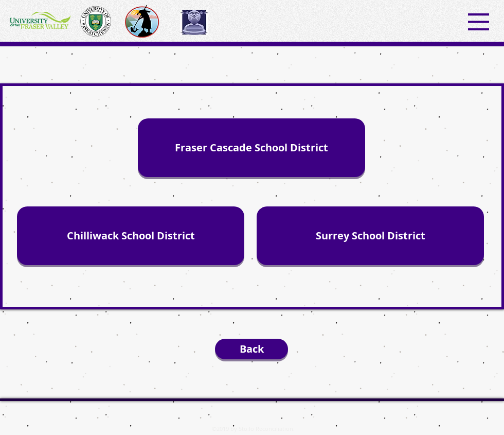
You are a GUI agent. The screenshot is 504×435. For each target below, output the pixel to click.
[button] (479, 22)
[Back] (251, 349)
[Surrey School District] (370, 236)
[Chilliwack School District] (131, 236)
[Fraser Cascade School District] (251, 148)
